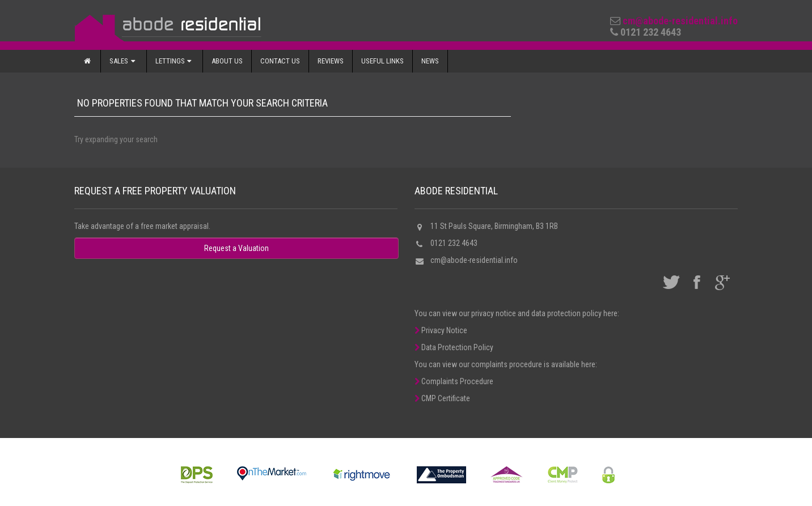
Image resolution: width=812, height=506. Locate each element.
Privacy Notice (441, 330)
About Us (227, 61)
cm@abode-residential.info (680, 21)
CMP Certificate (442, 398)
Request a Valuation (236, 248)
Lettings (175, 61)
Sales (123, 61)
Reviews (331, 61)
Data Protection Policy (454, 347)
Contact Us (280, 61)
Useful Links (382, 61)
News (430, 61)
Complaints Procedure (454, 381)
